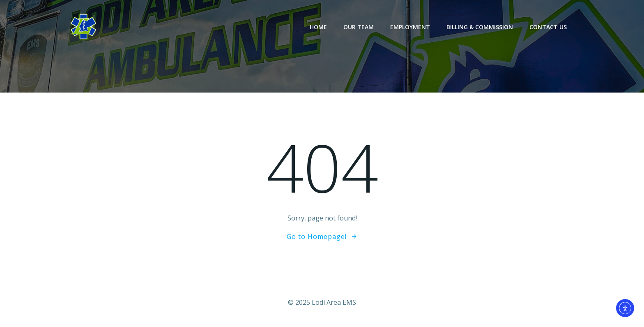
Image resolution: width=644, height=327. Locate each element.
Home (318, 27)
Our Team (359, 27)
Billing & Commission (480, 27)
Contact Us (548, 27)
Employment (410, 27)
